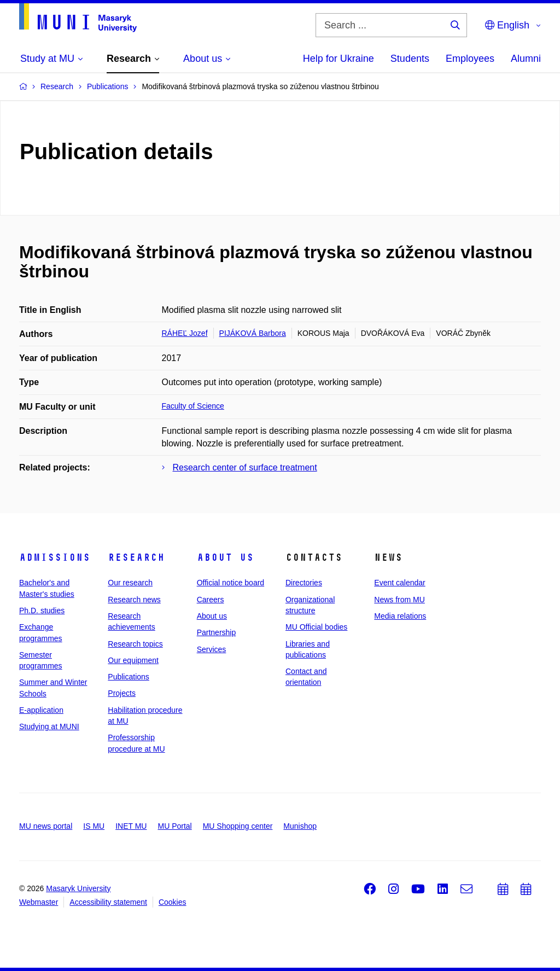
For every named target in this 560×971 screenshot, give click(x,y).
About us (225, 557)
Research (136, 557)
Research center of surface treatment (245, 467)
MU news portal (46, 826)
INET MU (131, 826)
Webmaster (39, 902)
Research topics (135, 644)
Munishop (300, 826)
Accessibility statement (108, 902)
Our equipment (133, 660)
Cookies (173, 902)
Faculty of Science (193, 406)
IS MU (94, 826)
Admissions (55, 557)
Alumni (526, 59)
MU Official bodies (316, 627)
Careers (211, 600)
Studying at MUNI (49, 726)
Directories (304, 583)
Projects (122, 693)
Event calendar (399, 583)
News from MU (399, 600)
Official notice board (231, 583)
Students (410, 59)
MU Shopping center (238, 826)
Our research (130, 583)
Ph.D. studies (42, 610)
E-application (41, 710)
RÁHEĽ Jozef (185, 333)
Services (212, 649)
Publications (129, 677)
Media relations (400, 616)
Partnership (217, 632)
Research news (134, 600)
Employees (470, 59)
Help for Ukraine (339, 59)
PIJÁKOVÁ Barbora (253, 333)
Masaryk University (78, 888)
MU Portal (174, 826)
